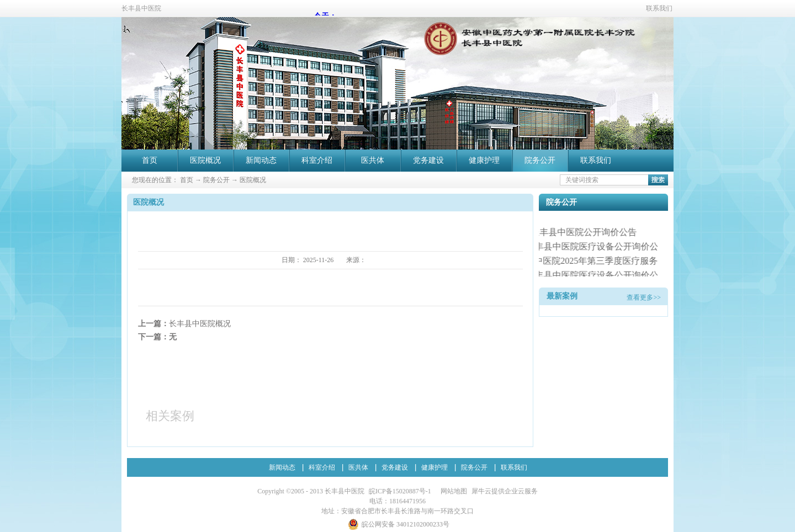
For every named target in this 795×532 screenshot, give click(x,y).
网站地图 (452, 491)
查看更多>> (644, 297)
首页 (150, 160)
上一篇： (184, 324)
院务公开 (216, 180)
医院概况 (253, 180)
